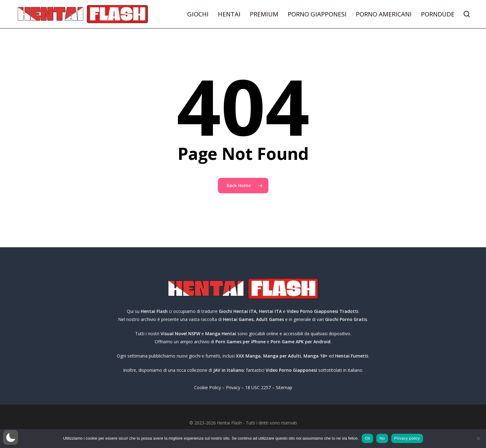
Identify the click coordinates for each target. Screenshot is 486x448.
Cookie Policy (208, 387)
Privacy (233, 387)
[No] (478, 438)
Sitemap (284, 387)
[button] (11, 437)
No (382, 438)
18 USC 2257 (258, 387)
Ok (367, 438)
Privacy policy (407, 438)
